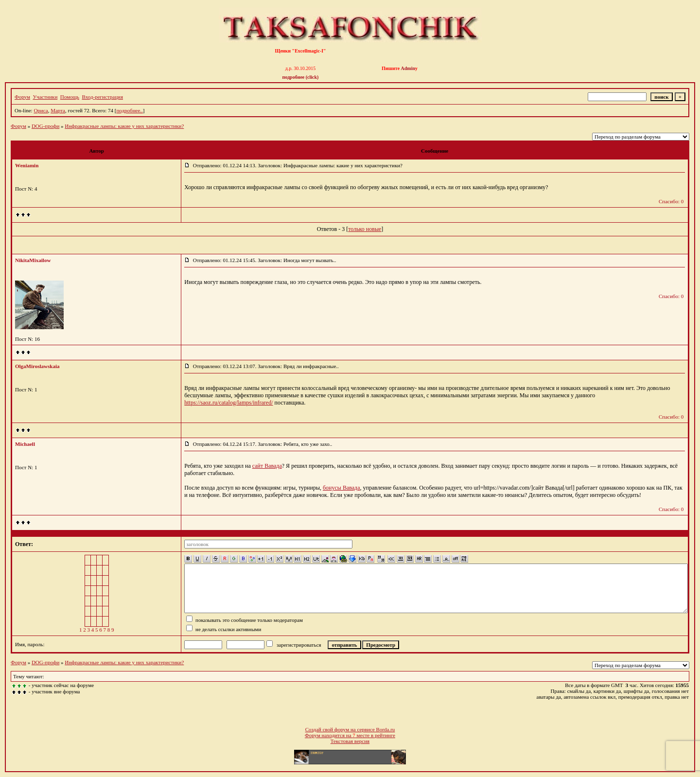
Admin (408, 68)
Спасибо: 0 (671, 201)
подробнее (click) (301, 77)
